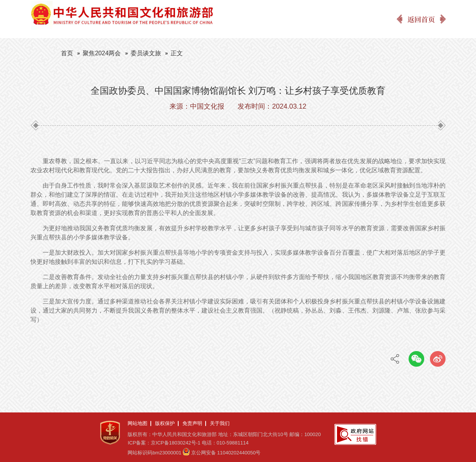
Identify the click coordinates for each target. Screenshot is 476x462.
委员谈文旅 (146, 53)
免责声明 (192, 423)
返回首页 (421, 19)
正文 (177, 53)
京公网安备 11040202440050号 (226, 453)
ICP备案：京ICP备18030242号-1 (164, 443)
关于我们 (220, 423)
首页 (67, 53)
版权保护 (165, 423)
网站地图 (137, 423)
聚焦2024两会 (102, 53)
